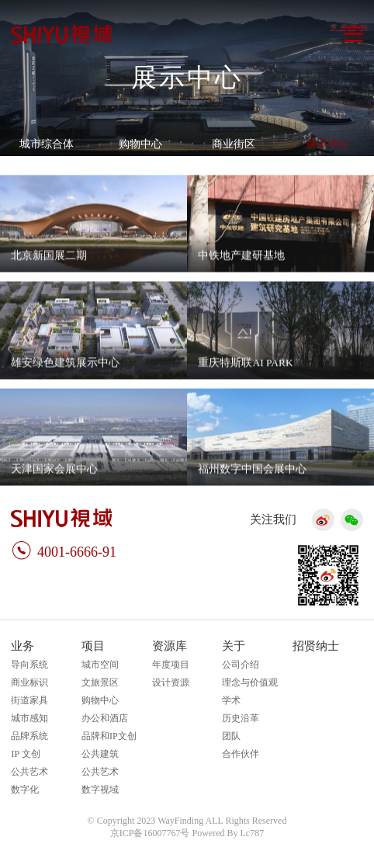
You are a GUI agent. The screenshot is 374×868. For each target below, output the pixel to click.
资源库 (170, 646)
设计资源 (171, 682)
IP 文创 (25, 754)
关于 (234, 646)
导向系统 (29, 665)
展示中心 (327, 144)
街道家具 (29, 700)
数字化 (25, 790)
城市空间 (100, 665)
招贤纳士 (316, 646)
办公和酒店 (105, 718)
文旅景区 (100, 682)
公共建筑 (100, 754)
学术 (231, 700)
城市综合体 (47, 144)
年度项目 (171, 665)
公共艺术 (29, 772)
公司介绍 (241, 665)
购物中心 (140, 144)
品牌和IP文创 (109, 736)
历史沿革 (241, 718)
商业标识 (29, 682)
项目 (93, 646)
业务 (23, 646)
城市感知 (29, 718)
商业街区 (234, 144)
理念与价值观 (250, 682)
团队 (231, 736)
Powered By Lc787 (229, 833)
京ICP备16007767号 (150, 833)
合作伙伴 (241, 754)
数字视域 (100, 790)
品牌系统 (29, 736)
